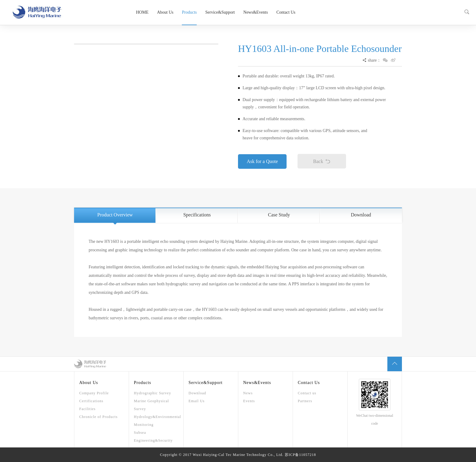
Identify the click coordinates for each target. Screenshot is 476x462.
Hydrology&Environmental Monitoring (156, 421)
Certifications (91, 401)
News (248, 393)
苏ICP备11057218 (300, 455)
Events (249, 401)
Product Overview (115, 215)
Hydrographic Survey (153, 393)
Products (189, 12)
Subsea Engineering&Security (153, 437)
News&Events (256, 12)
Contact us (307, 393)
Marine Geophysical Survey (151, 405)
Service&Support (220, 12)
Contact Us (286, 12)
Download (361, 215)
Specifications (197, 215)
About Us (165, 12)
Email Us (197, 401)
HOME (142, 12)
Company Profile (94, 393)
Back (322, 161)
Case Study (279, 215)
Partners (305, 401)
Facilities (87, 409)
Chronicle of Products (98, 417)
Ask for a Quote (262, 161)
